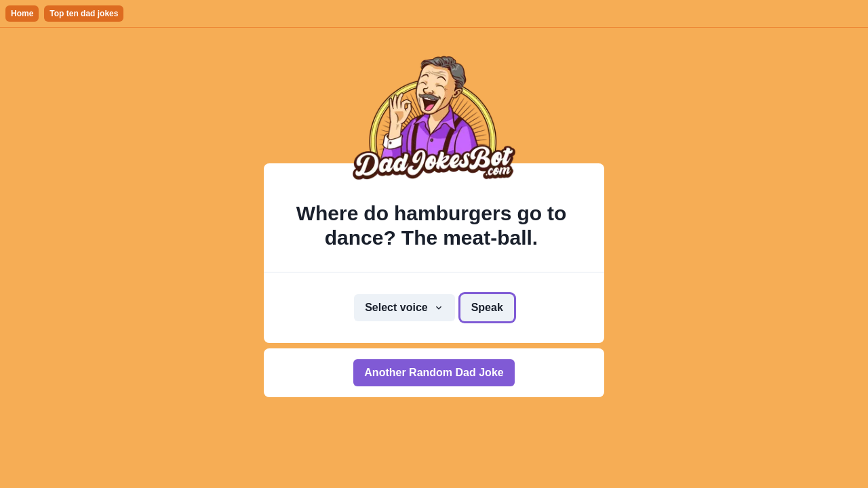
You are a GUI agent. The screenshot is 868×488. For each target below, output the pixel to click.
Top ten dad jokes (84, 14)
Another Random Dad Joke (434, 372)
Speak (487, 307)
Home (22, 14)
